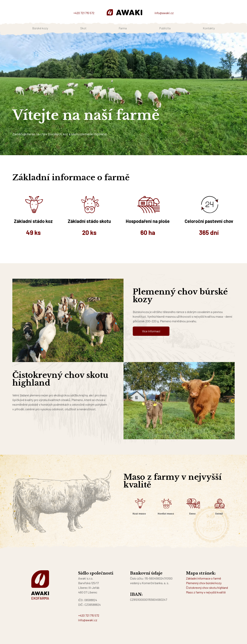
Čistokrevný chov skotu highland (207, 588)
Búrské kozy (40, 28)
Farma (123, 28)
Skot (83, 28)
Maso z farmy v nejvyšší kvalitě (206, 592)
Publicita (165, 28)
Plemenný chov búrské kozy (204, 583)
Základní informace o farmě (204, 578)
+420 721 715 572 (84, 13)
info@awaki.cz (164, 13)
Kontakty (209, 28)
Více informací (151, 331)
